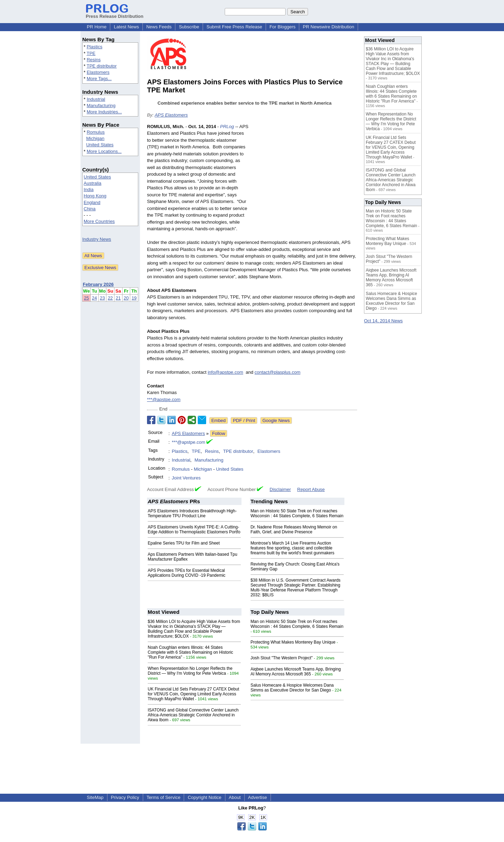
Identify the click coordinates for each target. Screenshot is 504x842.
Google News (276, 420)
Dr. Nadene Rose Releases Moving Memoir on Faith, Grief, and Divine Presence (294, 529)
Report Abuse (311, 489)
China (90, 209)
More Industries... (104, 112)
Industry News (97, 239)
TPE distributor (101, 66)
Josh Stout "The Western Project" (282, 658)
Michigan (95, 138)
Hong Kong (95, 196)
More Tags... (99, 79)
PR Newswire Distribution (328, 27)
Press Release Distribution (115, 14)
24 (94, 298)
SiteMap (95, 797)
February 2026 (98, 284)
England (92, 202)
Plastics (95, 47)
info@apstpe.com (225, 372)
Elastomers (98, 72)
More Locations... (104, 151)
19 (134, 298)
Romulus (96, 132)
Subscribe (189, 27)
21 (118, 298)
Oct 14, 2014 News (383, 321)
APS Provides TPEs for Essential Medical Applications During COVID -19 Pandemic (187, 573)
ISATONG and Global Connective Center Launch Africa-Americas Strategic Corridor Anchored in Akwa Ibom (193, 715)
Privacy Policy (125, 797)
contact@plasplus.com (277, 372)
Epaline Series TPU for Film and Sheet (184, 543)
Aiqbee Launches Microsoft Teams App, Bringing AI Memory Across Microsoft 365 (296, 672)
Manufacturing (101, 106)
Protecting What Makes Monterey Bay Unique (293, 642)
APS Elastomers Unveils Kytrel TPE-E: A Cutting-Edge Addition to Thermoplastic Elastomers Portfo (194, 529)
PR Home (97, 27)
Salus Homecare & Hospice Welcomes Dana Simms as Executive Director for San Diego (292, 688)
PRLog (227, 127)
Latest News (126, 27)
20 (126, 298)
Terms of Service (164, 797)
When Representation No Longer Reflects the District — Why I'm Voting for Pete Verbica (190, 671)
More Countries (99, 221)
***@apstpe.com (164, 399)
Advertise (258, 797)
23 (102, 298)
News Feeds (159, 27)
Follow (219, 433)
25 (86, 298)
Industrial (96, 99)
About (235, 797)
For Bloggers (282, 27)
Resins (94, 60)
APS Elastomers (171, 115)
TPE (91, 53)
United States (100, 145)
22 (110, 298)
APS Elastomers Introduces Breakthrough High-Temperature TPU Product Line (192, 513)
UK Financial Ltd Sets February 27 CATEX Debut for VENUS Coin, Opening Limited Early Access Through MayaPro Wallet (193, 694)
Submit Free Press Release (234, 27)
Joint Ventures (186, 478)
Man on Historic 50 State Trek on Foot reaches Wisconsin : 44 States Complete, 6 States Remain (297, 513)
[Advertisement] (304, 175)
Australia (93, 183)
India (89, 190)
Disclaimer (280, 489)
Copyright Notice (204, 797)
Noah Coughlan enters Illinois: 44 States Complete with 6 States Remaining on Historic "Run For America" (190, 652)
